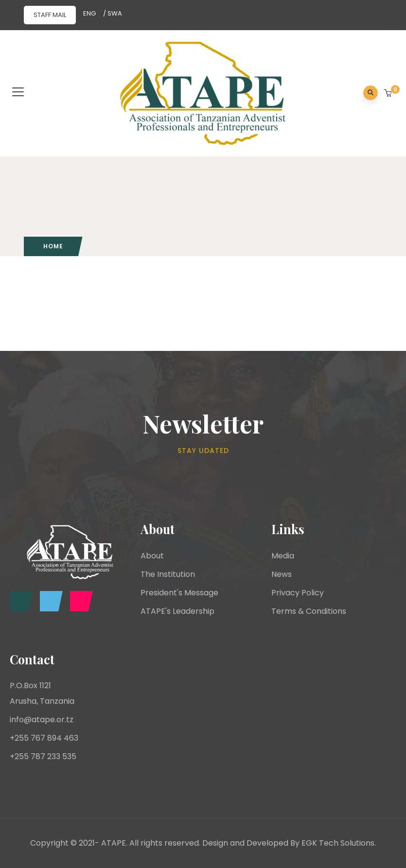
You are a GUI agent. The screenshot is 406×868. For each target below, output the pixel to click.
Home (53, 246)
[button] (389, 94)
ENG (89, 13)
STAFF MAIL (50, 15)
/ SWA (113, 13)
